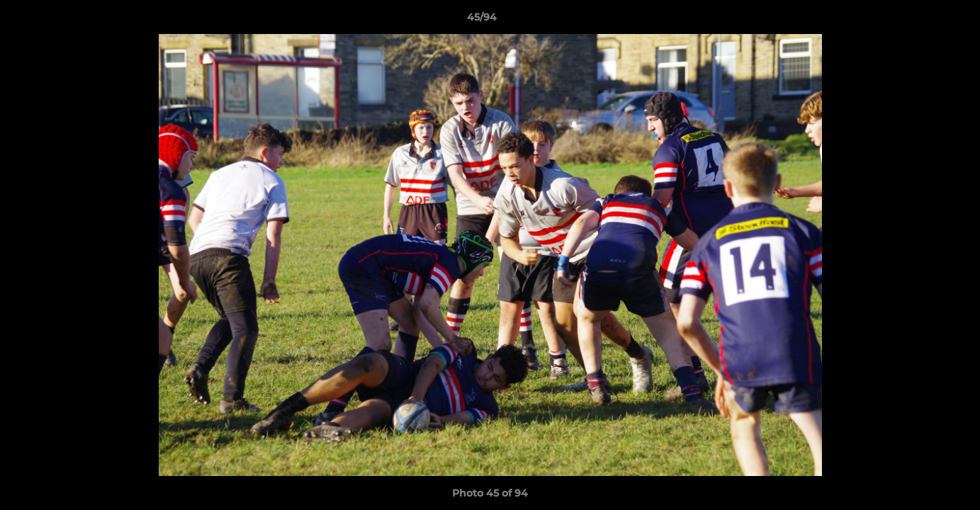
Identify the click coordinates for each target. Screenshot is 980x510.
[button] (920, 21)
